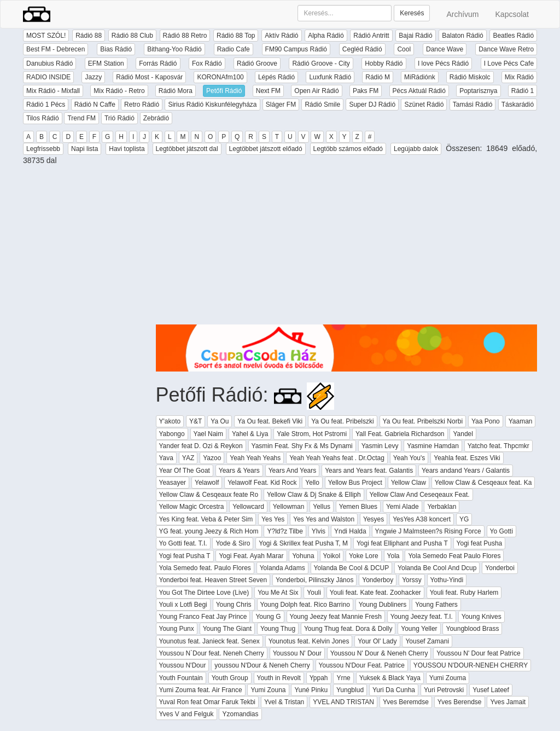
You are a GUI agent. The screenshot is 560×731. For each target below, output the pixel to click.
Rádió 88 (89, 36)
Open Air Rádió (316, 91)
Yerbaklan (442, 507)
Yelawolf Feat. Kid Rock (262, 483)
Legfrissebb (43, 149)
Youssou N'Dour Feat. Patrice (362, 665)
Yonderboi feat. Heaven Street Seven (213, 580)
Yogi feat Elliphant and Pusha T (402, 543)
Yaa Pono (486, 421)
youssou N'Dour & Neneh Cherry (262, 665)
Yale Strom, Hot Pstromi (312, 434)
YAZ (188, 458)
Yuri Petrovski (444, 690)
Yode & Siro (233, 543)
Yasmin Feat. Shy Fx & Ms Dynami (302, 446)
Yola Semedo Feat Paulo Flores (454, 556)
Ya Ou (220, 421)
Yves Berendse (460, 702)
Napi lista (84, 149)
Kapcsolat (512, 14)
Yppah (319, 678)
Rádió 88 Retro (185, 36)
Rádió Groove (257, 63)
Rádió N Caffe (95, 105)
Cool (404, 49)
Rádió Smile (322, 105)
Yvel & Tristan (284, 702)
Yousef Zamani (427, 641)
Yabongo (172, 434)
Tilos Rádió (43, 118)
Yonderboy (378, 580)
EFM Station (106, 63)
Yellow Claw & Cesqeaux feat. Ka (483, 483)
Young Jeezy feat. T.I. (422, 617)
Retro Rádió (142, 105)
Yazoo (212, 458)
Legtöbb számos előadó (348, 149)
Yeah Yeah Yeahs (255, 458)
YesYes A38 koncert (422, 519)
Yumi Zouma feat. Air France (201, 690)
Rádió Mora (176, 91)
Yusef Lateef (491, 690)
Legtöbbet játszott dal (187, 149)
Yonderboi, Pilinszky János (314, 580)
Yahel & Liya (250, 434)
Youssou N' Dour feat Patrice (478, 653)
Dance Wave (445, 49)
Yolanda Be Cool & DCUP (352, 568)
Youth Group (230, 678)
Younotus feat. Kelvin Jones (309, 641)
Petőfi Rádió (224, 91)
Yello (312, 483)
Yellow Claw (409, 483)
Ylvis (319, 531)
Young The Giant (227, 629)
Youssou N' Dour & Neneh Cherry (379, 653)
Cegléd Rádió (362, 49)
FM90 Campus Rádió (296, 49)
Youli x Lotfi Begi (183, 605)
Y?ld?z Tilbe (285, 531)
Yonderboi (500, 568)
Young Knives (482, 617)
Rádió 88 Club (132, 36)
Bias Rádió (116, 49)
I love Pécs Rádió (443, 63)
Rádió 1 (523, 91)
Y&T (196, 421)
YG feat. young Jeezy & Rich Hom (209, 531)
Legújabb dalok (416, 149)
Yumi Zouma (448, 678)
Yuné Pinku (311, 690)
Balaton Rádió (462, 36)
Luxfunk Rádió (330, 77)
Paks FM (366, 91)
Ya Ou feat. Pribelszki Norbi (423, 421)
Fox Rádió (207, 63)
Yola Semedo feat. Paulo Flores (205, 568)
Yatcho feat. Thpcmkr (498, 446)
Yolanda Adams (282, 568)
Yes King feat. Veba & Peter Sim (206, 519)
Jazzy (93, 77)
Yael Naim (208, 434)
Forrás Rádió (158, 63)
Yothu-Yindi (447, 580)
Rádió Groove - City (321, 63)
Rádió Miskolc (470, 77)
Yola (393, 556)
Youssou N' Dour (297, 653)
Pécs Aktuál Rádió (419, 91)
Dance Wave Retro (506, 49)
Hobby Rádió (384, 63)
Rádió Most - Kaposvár (149, 77)
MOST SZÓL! (46, 36)
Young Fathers (436, 605)
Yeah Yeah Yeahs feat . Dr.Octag (337, 458)
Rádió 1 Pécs (46, 105)
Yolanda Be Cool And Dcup (437, 568)
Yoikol (332, 556)
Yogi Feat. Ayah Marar (251, 556)
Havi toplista (127, 149)
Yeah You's (409, 458)
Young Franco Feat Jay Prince (203, 617)
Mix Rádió (519, 77)
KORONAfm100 (220, 77)
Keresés (412, 13)
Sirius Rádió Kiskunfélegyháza (212, 105)
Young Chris (234, 605)
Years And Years (293, 471)
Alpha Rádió (326, 36)
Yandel (463, 434)
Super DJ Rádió (372, 105)
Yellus (322, 507)
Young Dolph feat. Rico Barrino (305, 605)
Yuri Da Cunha (394, 690)
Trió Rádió (119, 118)
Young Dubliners (383, 605)
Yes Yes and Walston (324, 519)
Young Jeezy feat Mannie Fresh (336, 617)
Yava (166, 458)
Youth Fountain (181, 678)
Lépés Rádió (276, 77)
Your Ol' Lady (377, 641)
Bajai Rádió (415, 36)
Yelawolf (207, 483)
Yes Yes (273, 519)
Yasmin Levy (380, 446)
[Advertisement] (347, 248)
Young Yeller (419, 629)
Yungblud (350, 690)
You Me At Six (278, 593)
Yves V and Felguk (186, 714)
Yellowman (289, 507)
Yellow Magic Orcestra (192, 507)
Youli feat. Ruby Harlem (464, 593)
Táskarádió (518, 105)
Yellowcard (248, 507)
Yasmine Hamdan (433, 446)
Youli (314, 593)
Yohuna (303, 556)
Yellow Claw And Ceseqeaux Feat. (420, 495)
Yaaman (521, 421)
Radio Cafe (234, 49)
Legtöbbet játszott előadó (266, 149)
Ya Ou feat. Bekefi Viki (270, 421)
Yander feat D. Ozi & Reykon (201, 446)
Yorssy (412, 580)
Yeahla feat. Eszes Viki (467, 458)
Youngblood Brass (472, 629)
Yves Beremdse (406, 702)
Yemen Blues (358, 507)
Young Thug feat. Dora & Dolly (348, 629)
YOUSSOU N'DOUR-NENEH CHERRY (471, 665)
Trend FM (81, 118)
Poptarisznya (478, 91)
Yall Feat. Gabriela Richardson (400, 434)
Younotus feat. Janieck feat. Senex (209, 641)
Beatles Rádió (513, 36)
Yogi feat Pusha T (185, 556)
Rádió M (378, 77)
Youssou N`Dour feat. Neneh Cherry (212, 653)
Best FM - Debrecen (56, 49)
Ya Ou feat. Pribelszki (343, 421)
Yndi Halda (350, 531)
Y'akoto (170, 421)
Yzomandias (240, 714)
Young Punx (177, 629)
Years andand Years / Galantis (466, 471)
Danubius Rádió (49, 63)
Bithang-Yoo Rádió (174, 49)
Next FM (268, 91)
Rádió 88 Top (236, 36)
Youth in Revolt (279, 678)
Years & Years (239, 471)
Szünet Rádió (424, 105)
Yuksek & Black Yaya (390, 678)
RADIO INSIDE (48, 77)
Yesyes (374, 519)
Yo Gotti (501, 531)
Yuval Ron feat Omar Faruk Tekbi (208, 702)
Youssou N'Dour (183, 665)
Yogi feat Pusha (480, 543)
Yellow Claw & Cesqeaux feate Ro (209, 495)
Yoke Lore (364, 556)
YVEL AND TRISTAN (343, 702)
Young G (268, 617)
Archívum (462, 14)
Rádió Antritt (371, 36)
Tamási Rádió (473, 105)
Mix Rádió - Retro (119, 91)
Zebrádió (156, 118)
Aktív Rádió (281, 36)
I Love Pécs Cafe (509, 63)
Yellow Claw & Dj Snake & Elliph (314, 495)
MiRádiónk (420, 77)
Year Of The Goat (185, 471)
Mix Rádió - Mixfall (53, 91)
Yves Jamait (508, 702)
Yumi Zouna (268, 690)
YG (464, 519)
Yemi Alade (402, 507)
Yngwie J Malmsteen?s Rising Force (428, 531)
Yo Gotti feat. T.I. (183, 543)
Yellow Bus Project (355, 483)
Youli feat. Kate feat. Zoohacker (375, 593)
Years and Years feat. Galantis (369, 471)
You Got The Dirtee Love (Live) (204, 593)
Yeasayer (173, 483)
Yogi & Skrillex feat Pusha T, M (303, 543)
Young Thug (278, 629)
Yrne (343, 678)
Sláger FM (281, 105)
